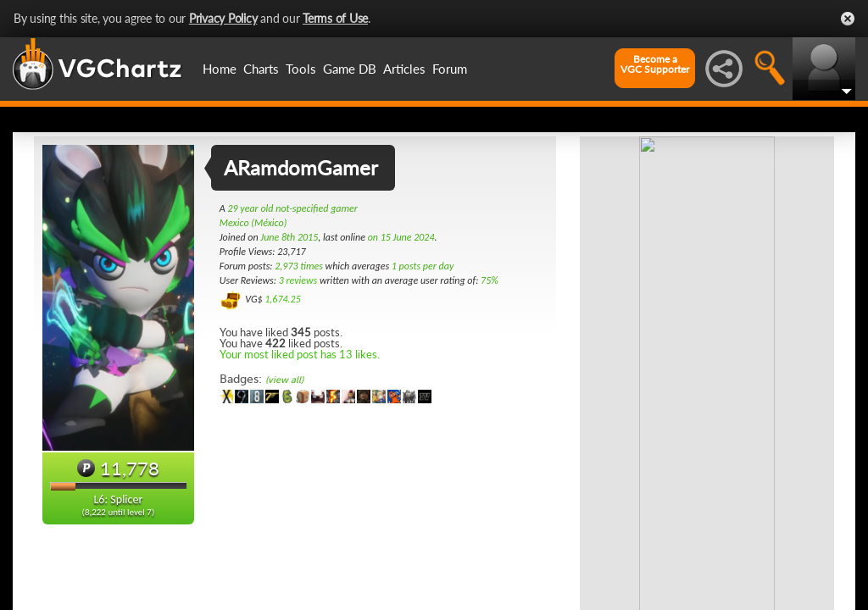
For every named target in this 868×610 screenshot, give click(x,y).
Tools (301, 69)
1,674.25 (283, 299)
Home (220, 69)
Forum (450, 69)
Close (848, 19)
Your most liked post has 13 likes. (300, 354)
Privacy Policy (223, 18)
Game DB (350, 69)
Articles (404, 69)
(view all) (284, 380)
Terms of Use (335, 18)
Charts (261, 69)
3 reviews (298, 280)
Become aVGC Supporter (655, 64)
